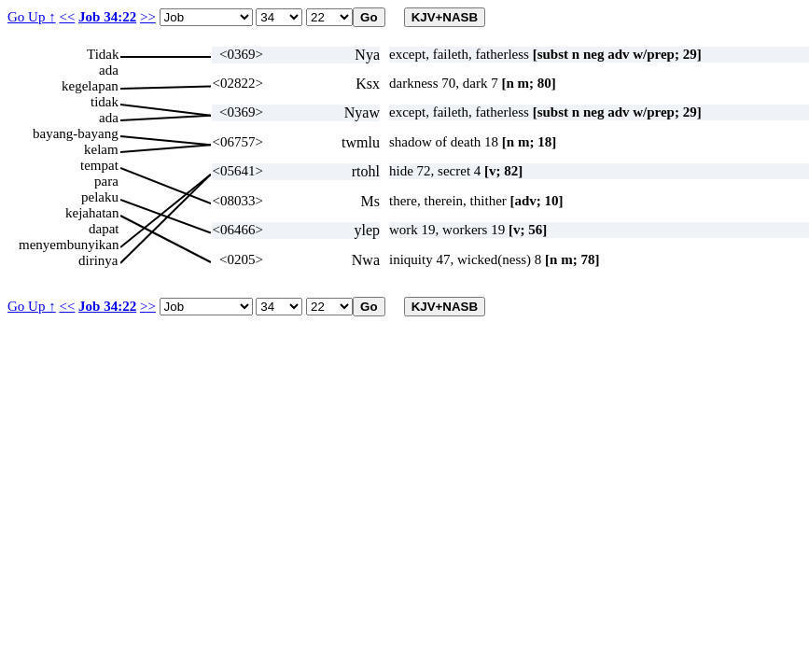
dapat (104, 229)
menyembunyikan (69, 245)
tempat (99, 165)
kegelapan (90, 86)
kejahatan (92, 213)
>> (148, 17)
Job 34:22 (107, 17)
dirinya (98, 260)
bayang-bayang (76, 133)
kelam (101, 149)
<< (67, 17)
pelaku (100, 197)
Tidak (103, 54)
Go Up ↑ (32, 17)
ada (109, 70)
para (106, 181)
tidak (105, 102)
